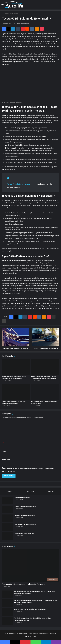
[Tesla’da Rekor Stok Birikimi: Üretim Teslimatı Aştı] (7, 612)
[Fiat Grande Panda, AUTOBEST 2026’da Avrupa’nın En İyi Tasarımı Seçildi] (16, 367)
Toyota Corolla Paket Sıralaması (20, 184)
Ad (3, 443)
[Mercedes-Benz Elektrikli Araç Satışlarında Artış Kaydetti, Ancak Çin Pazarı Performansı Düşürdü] (7, 603)
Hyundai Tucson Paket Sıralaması (25, 524)
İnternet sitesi (6, 460)
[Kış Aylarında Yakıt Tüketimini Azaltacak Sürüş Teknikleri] (45, 392)
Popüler (10, 491)
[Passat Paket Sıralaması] (8, 500)
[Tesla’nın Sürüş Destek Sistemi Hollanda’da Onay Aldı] (30, 566)
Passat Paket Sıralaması (22, 498)
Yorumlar (51, 491)
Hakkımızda (28, 636)
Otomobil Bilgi (14, 14)
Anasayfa (6, 14)
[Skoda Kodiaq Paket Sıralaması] (8, 536)
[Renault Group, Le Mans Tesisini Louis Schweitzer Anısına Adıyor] (16, 392)
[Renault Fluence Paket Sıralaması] (8, 509)
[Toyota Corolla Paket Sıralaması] (8, 518)
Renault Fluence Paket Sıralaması (25, 507)
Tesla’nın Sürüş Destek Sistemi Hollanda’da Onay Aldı (23, 584)
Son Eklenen (30, 491)
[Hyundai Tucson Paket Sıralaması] (8, 527)
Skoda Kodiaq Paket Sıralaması (24, 533)
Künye (35, 636)
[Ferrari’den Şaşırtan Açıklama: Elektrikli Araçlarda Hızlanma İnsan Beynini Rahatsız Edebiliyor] (7, 594)
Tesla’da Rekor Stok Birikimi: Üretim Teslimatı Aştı (30, 609)
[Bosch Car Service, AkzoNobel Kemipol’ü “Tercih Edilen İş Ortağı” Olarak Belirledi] (45, 367)
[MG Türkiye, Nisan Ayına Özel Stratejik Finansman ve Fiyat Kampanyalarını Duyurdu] (7, 621)
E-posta (4, 451)
